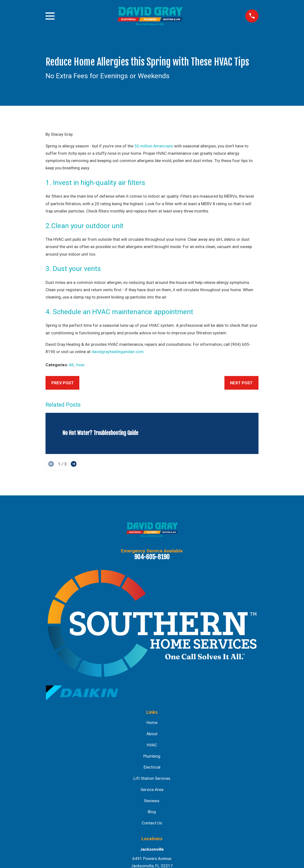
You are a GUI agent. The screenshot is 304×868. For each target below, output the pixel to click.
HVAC (152, 745)
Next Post (241, 383)
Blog (152, 812)
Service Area (152, 790)
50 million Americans (154, 146)
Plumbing (152, 756)
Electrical (152, 767)
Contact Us (152, 823)
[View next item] (74, 464)
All (71, 365)
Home (152, 723)
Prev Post (63, 383)
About (152, 734)
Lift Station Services (152, 778)
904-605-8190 (152, 557)
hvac (80, 365)
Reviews (152, 801)
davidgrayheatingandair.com (118, 352)
